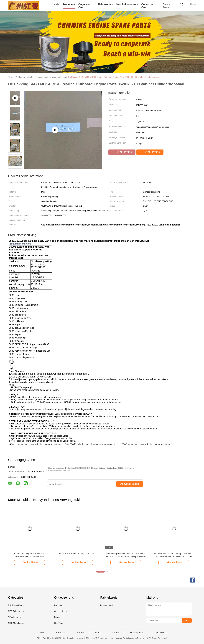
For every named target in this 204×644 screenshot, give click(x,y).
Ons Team (59, 623)
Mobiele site (161, 633)
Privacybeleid (137, 633)
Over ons (80, 633)
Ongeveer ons (84, 6)
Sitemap (116, 633)
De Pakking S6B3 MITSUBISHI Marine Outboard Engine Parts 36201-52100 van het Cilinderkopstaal (114, 77)
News (98, 633)
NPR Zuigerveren (16, 611)
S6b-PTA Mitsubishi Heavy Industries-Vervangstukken (91, 444)
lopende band (106, 605)
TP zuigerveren (15, 617)
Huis (56, 4)
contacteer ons (148, 6)
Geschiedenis (60, 611)
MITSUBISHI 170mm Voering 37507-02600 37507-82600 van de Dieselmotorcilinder (174, 555)
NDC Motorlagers (16, 623)
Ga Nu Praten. (167, 6)
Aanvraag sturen (130, 484)
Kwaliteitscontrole (127, 4)
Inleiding (58, 605)
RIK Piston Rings (16, 605)
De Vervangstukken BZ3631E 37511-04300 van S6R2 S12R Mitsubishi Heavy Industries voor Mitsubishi (126, 555)
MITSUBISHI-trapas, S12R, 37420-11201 (78, 554)
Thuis (42, 633)
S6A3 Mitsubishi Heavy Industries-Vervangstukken (146, 444)
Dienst (57, 617)
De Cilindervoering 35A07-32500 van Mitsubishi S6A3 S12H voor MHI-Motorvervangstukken (29, 555)
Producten (69, 4)
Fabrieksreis (106, 4)
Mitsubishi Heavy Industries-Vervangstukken (39, 444)
